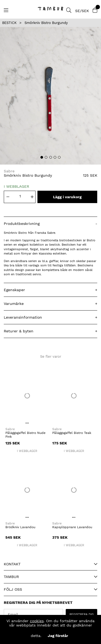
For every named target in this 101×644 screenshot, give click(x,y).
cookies (37, 621)
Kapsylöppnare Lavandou (72, 527)
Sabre (9, 171)
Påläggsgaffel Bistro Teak (72, 433)
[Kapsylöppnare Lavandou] (74, 490)
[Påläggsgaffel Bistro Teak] (74, 395)
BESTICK (9, 23)
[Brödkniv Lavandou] (27, 490)
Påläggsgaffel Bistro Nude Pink (25, 435)
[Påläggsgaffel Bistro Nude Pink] (27, 395)
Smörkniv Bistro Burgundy (46, 23)
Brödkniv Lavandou (20, 527)
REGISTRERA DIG (82, 615)
